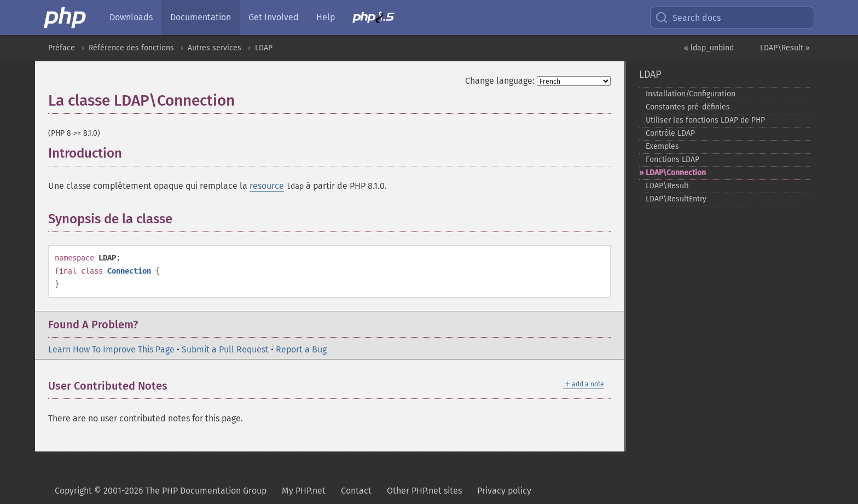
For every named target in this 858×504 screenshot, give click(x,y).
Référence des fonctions (131, 48)
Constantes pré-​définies (688, 107)
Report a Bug (301, 349)
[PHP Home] (66, 18)
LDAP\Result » (785, 48)
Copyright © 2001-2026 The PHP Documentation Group (161, 491)
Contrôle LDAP (670, 133)
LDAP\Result (667, 186)
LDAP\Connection (676, 173)
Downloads (131, 17)
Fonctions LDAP (673, 160)
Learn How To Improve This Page (111, 349)
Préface (62, 48)
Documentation (201, 17)
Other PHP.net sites (424, 491)
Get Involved (274, 17)
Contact (356, 491)
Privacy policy (504, 491)
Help (326, 17)
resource (267, 186)
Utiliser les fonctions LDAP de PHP (705, 120)
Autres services (215, 48)
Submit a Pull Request (225, 349)
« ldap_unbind (709, 48)
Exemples (662, 146)
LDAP (264, 48)
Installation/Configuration (691, 94)
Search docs (688, 18)
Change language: (500, 81)
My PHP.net (304, 491)
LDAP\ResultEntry (676, 199)
